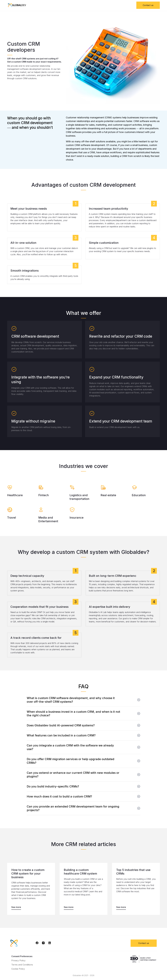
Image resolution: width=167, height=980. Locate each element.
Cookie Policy (18, 969)
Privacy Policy (18, 960)
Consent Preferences (22, 956)
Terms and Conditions (22, 965)
